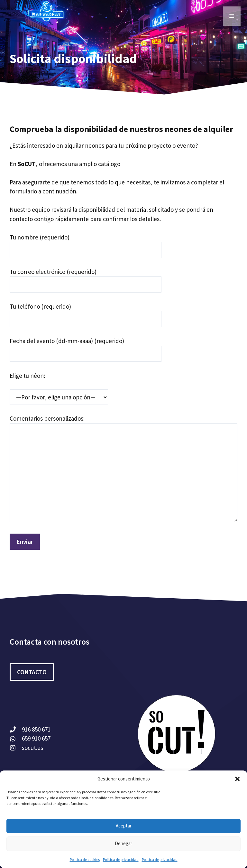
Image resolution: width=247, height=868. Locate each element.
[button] (237, 779)
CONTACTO (32, 672)
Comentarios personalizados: (47, 418)
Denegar (123, 843)
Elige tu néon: (27, 376)
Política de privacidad (121, 859)
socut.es (32, 748)
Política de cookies (85, 859)
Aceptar (124, 826)
